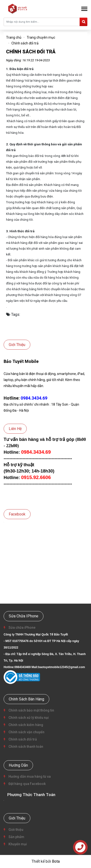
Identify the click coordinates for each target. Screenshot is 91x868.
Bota (56, 861)
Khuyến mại (17, 844)
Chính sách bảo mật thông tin (31, 710)
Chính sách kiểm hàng (25, 725)
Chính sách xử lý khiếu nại (28, 718)
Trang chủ (14, 37)
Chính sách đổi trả (25, 43)
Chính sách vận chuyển (26, 732)
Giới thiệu (16, 830)
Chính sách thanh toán (25, 747)
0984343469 (23, 667)
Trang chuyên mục (41, 37)
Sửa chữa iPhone (22, 628)
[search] (83, 22)
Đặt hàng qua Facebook (27, 784)
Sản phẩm (16, 837)
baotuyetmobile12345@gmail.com (62, 667)
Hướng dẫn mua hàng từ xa (29, 776)
